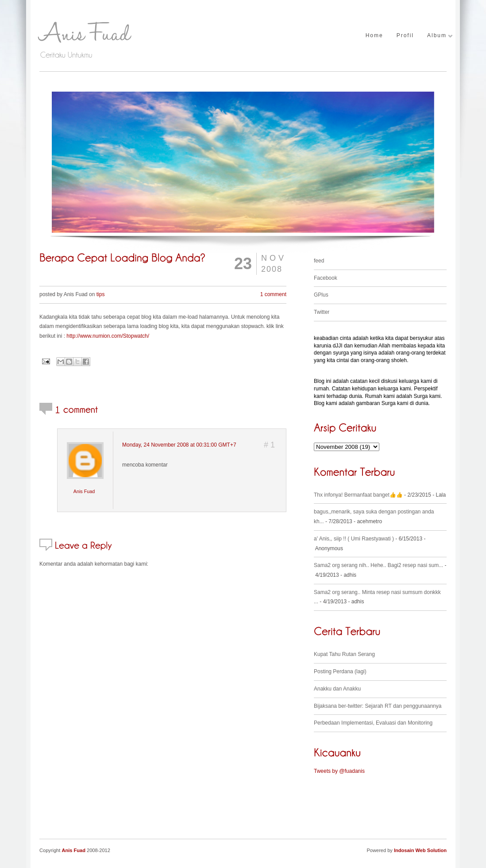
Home (374, 36)
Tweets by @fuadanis (339, 771)
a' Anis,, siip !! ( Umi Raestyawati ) (354, 539)
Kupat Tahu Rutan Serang (344, 654)
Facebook (326, 278)
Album (437, 36)
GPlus (321, 295)
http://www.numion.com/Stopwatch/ (108, 336)
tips (101, 294)
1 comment (273, 294)
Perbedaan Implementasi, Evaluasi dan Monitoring (373, 723)
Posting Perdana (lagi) (340, 671)
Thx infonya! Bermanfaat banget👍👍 (358, 495)
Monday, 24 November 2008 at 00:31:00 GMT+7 (179, 445)
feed (319, 261)
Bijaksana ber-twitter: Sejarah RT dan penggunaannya (378, 706)
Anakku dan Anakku (337, 689)
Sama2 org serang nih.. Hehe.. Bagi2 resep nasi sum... (378, 565)
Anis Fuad (84, 491)
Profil (405, 36)
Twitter (322, 312)
